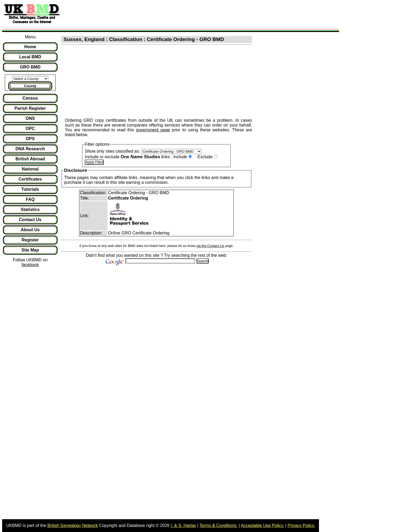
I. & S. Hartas (183, 525)
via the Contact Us (210, 246)
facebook (30, 265)
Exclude (205, 157)
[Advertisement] (161, 14)
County (30, 86)
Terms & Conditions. (218, 525)
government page (153, 130)
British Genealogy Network (73, 525)
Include (180, 157)
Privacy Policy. (301, 525)
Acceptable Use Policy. (262, 525)
